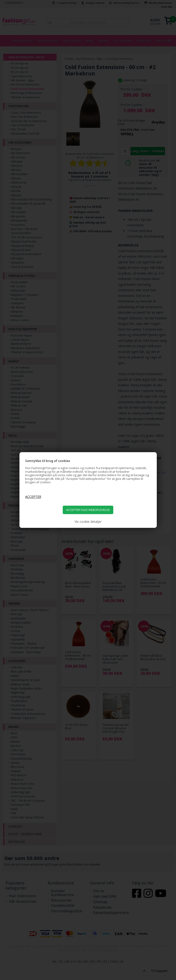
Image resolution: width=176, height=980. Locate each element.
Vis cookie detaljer (88, 522)
